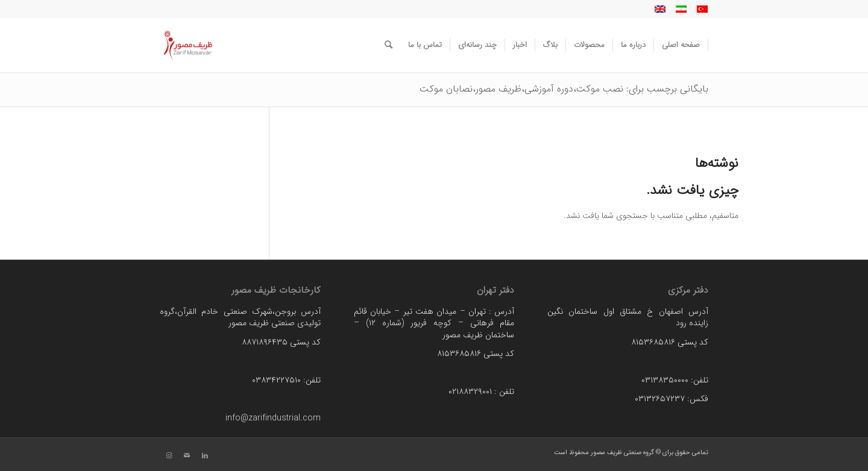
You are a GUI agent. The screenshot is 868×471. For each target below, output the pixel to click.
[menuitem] (681, 45)
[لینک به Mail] (187, 456)
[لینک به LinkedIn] (205, 456)
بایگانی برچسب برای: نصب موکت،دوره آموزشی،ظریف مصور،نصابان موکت (564, 89)
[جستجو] (388, 45)
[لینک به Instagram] (169, 456)
